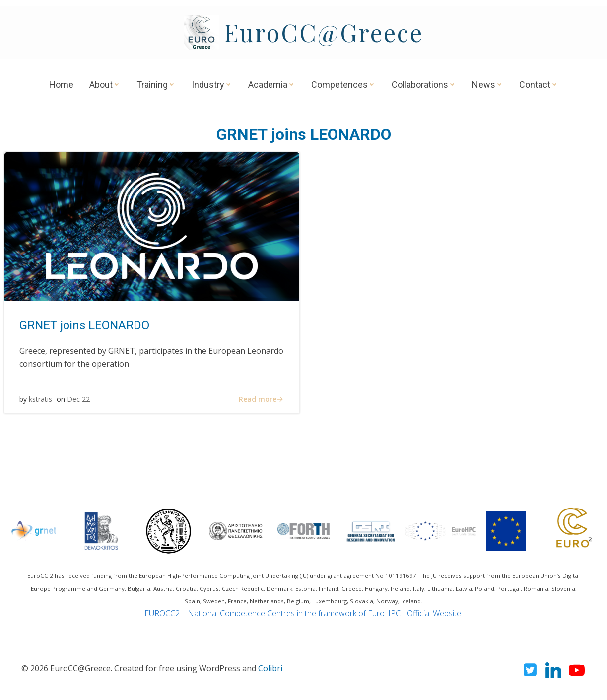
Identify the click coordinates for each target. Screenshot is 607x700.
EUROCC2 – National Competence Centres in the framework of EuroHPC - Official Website (303, 613)
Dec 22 (78, 400)
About (105, 85)
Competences (343, 85)
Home (61, 85)
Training (156, 85)
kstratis (40, 400)
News (488, 85)
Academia (272, 85)
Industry (212, 85)
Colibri (270, 668)
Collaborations (424, 85)
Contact (539, 85)
